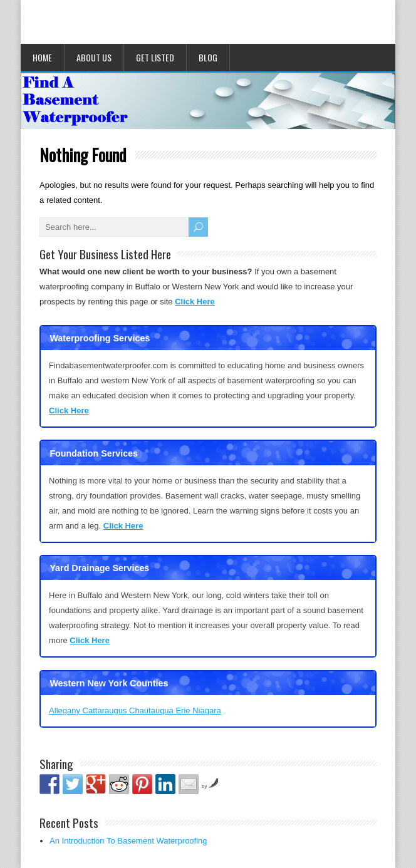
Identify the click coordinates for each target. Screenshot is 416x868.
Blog (208, 57)
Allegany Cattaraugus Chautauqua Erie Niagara (135, 710)
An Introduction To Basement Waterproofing (128, 841)
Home (42, 57)
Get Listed (155, 57)
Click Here (195, 302)
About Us (94, 57)
